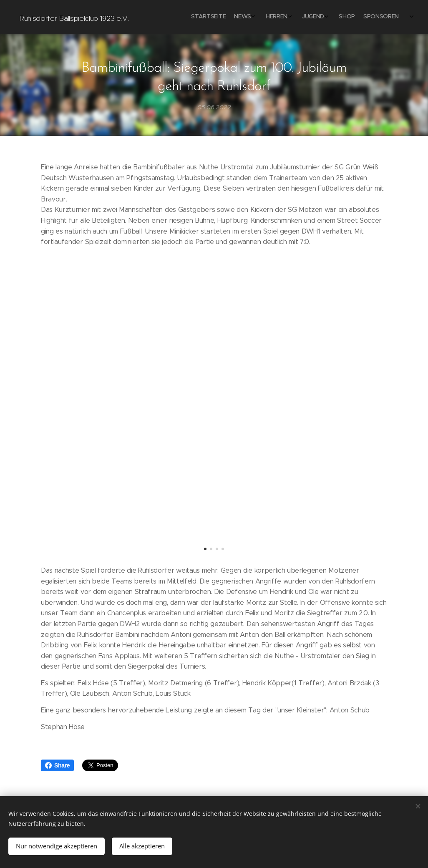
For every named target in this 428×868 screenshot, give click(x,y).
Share (57, 765)
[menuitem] (329, 17)
